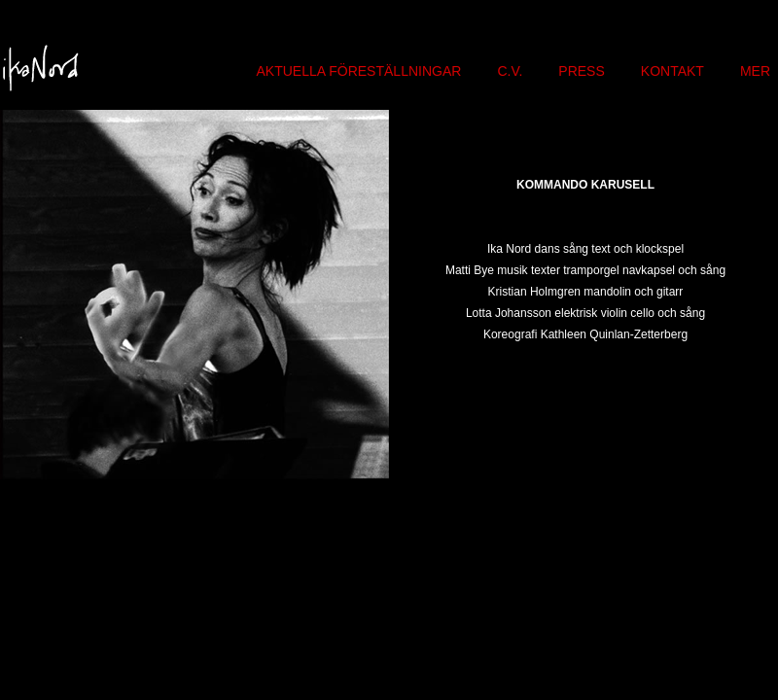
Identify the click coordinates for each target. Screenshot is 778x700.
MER (755, 71)
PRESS (581, 71)
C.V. (510, 71)
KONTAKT (672, 71)
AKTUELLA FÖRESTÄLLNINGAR (359, 71)
